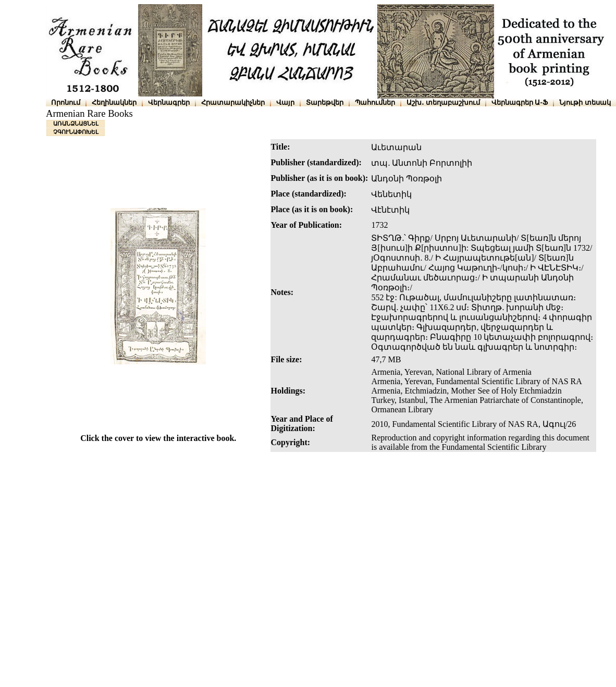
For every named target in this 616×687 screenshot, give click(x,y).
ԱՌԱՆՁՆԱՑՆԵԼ (76, 124)
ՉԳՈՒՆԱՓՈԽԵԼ (76, 132)
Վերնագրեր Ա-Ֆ (520, 102)
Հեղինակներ (114, 102)
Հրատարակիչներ (233, 102)
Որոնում (66, 102)
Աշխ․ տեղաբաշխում (443, 102)
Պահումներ (375, 102)
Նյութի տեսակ (585, 102)
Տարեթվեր (325, 102)
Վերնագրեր (169, 102)
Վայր (285, 102)
